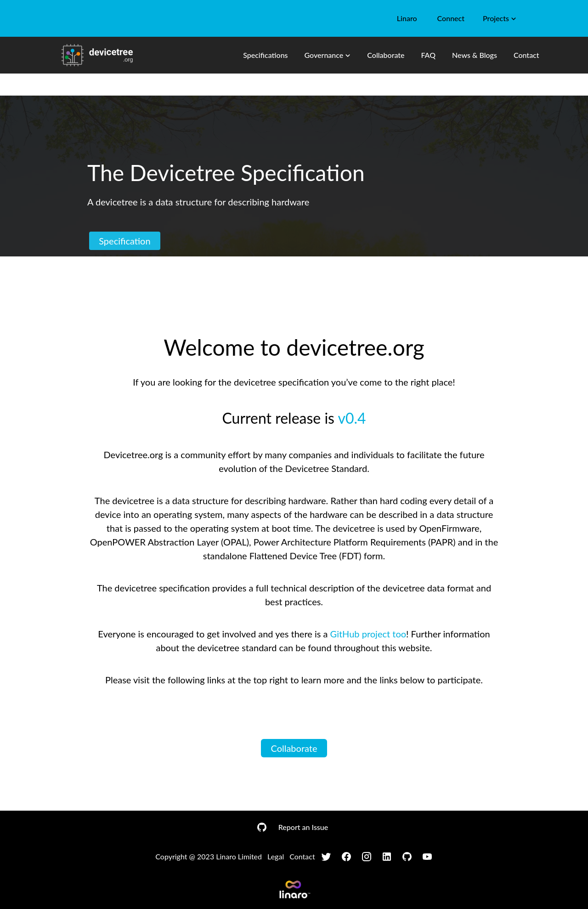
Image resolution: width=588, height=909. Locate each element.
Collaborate (386, 55)
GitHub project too (368, 634)
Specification (125, 241)
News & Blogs (475, 55)
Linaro (407, 18)
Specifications (265, 55)
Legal (276, 856)
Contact (526, 55)
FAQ (428, 55)
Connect (451, 18)
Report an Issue (303, 827)
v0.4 (352, 418)
